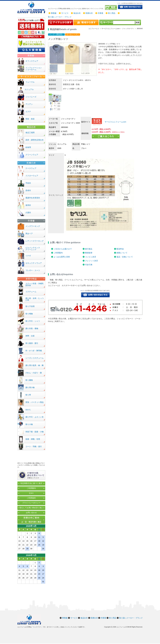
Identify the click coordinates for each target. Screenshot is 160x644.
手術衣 (28, 183)
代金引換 (89, 265)
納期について (122, 253)
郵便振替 (89, 253)
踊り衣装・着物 (32, 328)
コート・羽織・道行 (34, 446)
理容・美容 (30, 119)
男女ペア (29, 234)
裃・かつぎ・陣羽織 (34, 351)
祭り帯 (28, 395)
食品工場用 (30, 133)
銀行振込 (89, 249)
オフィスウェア (32, 61)
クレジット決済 (91, 261)
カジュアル (29, 89)
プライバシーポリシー (31, 503)
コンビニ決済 (91, 257)
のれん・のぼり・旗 (34, 373)
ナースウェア (31, 168)
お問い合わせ (31, 513)
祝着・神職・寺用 (33, 439)
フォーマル (30, 82)
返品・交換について (125, 257)
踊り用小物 (30, 387)
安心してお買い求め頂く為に (31, 508)
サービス (65, 13)
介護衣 (28, 213)
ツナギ (28, 256)
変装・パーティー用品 (35, 402)
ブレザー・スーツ (33, 270)
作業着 (100, 13)
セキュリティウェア (34, 263)
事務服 (54, 13)
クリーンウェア (32, 155)
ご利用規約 (31, 498)
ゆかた (28, 410)
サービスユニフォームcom (115, 122)
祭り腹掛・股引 (32, 343)
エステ (28, 112)
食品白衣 (77, 13)
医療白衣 (89, 13)
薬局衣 (28, 205)
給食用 (28, 147)
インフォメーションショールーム (34, 69)
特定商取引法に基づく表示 (31, 483)
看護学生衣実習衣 (33, 198)
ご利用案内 (58, 253)
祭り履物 (29, 380)
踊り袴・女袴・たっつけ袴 (35, 299)
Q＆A (31, 493)
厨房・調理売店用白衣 (35, 140)
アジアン (29, 104)
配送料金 (120, 249)
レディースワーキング (35, 241)
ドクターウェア (32, 176)
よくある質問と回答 (62, 257)
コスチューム (31, 292)
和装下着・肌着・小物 (35, 432)
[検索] (124, 23)
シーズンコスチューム (35, 358)
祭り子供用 (30, 306)
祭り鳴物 (29, 314)
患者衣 (28, 190)
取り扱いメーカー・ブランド (60, 17)
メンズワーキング (33, 226)
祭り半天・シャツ (33, 321)
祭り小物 (29, 424)
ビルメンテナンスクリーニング (33, 249)
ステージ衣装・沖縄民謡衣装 (35, 284)
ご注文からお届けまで (63, 249)
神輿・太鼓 (30, 336)
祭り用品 (112, 13)
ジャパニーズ (31, 97)
